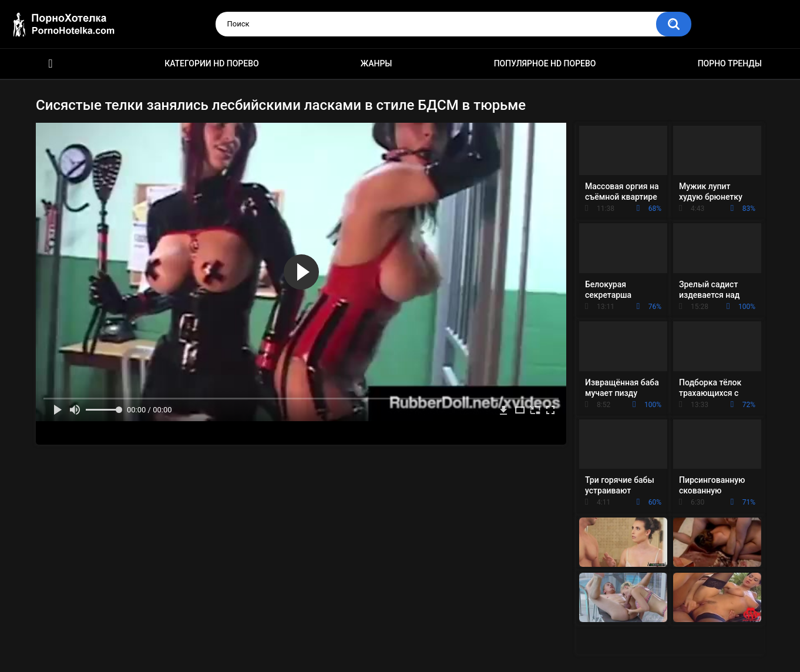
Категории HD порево (212, 63)
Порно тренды (730, 63)
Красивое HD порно (51, 64)
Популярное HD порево (545, 63)
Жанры (377, 63)
